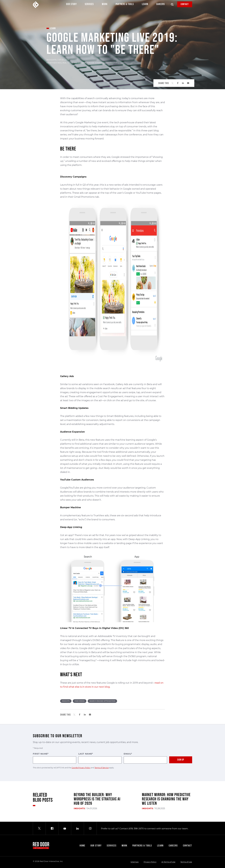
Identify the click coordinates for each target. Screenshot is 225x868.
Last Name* (100, 758)
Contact (185, 4)
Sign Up (181, 760)
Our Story (71, 5)
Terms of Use (186, 862)
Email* (145, 758)
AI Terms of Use (168, 862)
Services (89, 5)
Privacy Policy (150, 862)
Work (105, 5)
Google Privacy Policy (81, 768)
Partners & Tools (125, 5)
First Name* (55, 758)
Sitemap (135, 862)
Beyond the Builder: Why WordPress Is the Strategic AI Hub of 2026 (97, 799)
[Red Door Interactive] (36, 5)
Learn (145, 5)
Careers (160, 5)
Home (83, 846)
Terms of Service (102, 768)
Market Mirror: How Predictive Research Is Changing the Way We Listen (166, 799)
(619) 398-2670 (136, 829)
